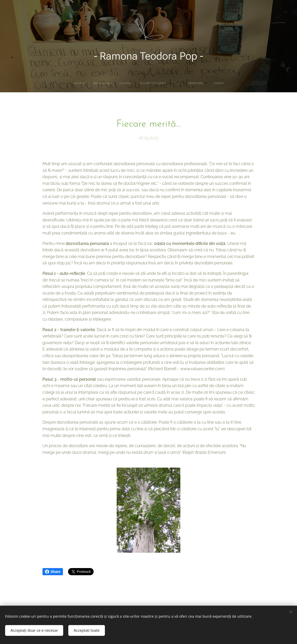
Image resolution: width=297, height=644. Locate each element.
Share (53, 572)
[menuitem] (125, 83)
